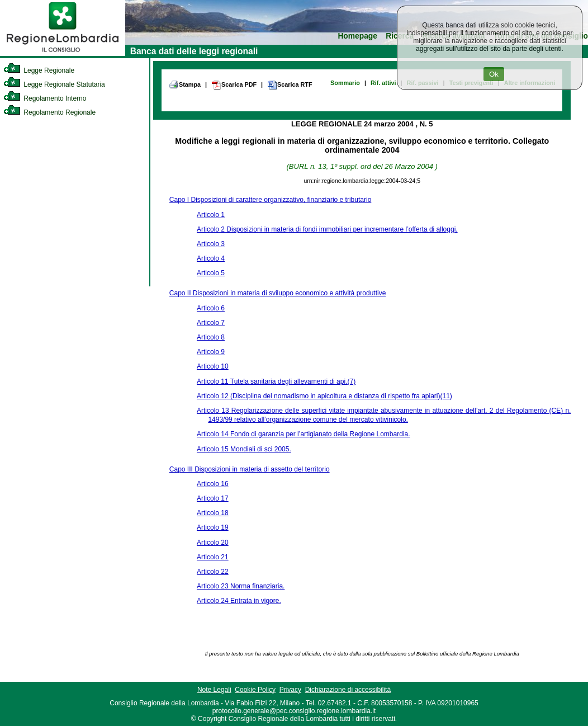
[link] (63, 54)
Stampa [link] (185, 84)
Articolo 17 (213, 498)
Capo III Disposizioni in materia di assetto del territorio (250, 469)
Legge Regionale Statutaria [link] (54, 84)
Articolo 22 (213, 572)
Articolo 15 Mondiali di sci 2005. (244, 449)
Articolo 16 (213, 484)
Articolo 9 (211, 352)
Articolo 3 (211, 244)
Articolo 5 (211, 273)
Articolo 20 (213, 543)
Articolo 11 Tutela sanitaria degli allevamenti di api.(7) (276, 381)
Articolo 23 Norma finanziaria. (241, 586)
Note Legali (214, 690)
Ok (494, 74)
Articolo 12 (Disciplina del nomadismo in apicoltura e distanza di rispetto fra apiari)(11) (324, 396)
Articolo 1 (211, 215)
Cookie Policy (255, 690)
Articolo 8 (211, 337)
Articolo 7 (211, 323)
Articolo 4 (211, 258)
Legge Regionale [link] (39, 70)
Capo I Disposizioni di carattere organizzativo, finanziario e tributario (271, 200)
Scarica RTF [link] (290, 85)
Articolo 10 (213, 366)
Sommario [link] (345, 83)
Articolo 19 (213, 527)
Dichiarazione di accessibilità (348, 690)
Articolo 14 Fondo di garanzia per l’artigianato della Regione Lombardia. (304, 434)
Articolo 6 (211, 308)
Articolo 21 (213, 557)
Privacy (290, 690)
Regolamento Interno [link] (45, 98)
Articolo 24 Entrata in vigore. (239, 601)
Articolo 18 (213, 513)
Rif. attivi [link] (383, 83)
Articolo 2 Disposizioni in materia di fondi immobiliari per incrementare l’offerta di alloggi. (327, 229)
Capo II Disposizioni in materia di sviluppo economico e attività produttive (278, 293)
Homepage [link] (357, 36)
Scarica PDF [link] (234, 85)
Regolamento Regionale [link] (49, 112)
